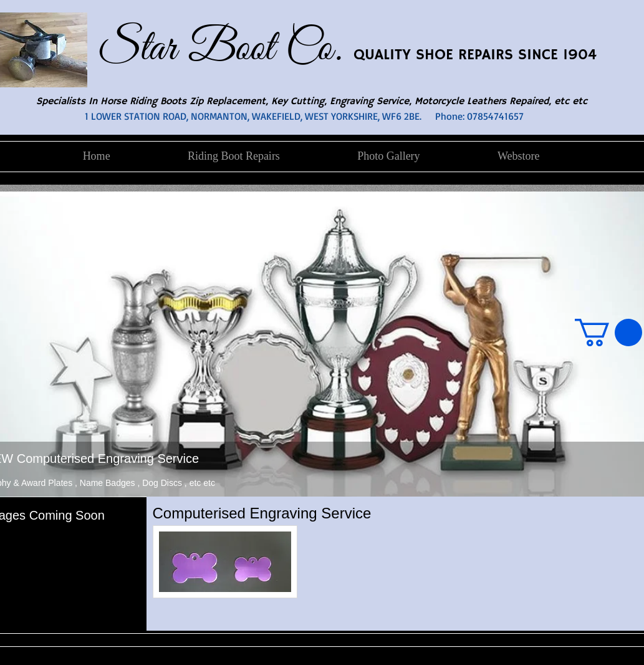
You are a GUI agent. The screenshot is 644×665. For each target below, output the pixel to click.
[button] (608, 332)
